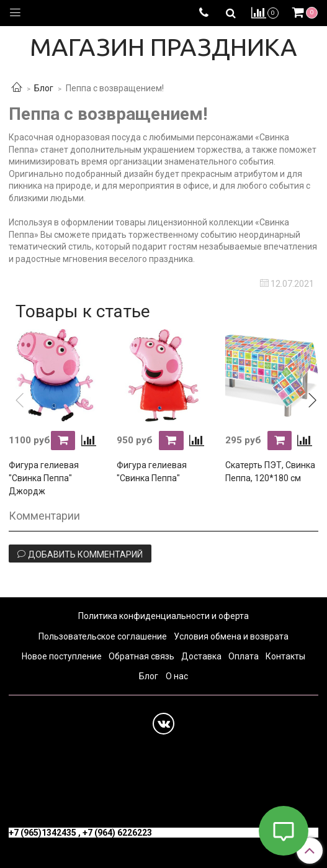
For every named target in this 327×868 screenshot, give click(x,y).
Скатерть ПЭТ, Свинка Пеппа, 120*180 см (270, 472)
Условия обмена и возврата (231, 636)
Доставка (201, 656)
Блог (44, 88)
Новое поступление (62, 656)
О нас (177, 676)
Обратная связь (141, 656)
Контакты (285, 656)
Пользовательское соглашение (103, 636)
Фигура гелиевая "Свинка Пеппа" (152, 472)
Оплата (244, 656)
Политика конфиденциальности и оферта (163, 616)
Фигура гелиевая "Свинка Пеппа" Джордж (44, 478)
